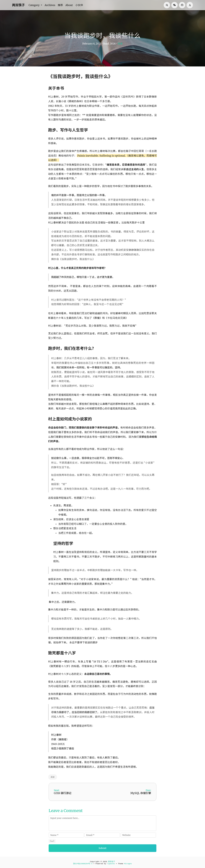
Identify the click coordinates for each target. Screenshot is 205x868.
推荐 (60, 5)
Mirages (128, 864)
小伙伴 (79, 5)
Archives (50, 5)
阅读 (120, 44)
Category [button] (34, 5)
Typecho (111, 864)
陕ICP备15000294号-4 (83, 864)
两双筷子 (18, 5)
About (69, 5)
